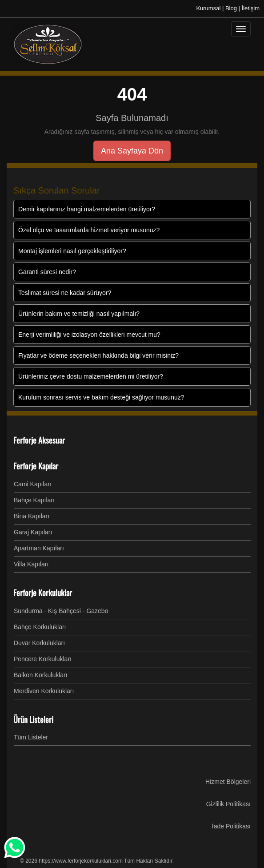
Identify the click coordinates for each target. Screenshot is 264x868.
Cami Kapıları (33, 484)
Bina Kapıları (32, 516)
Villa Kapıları (31, 564)
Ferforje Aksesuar (39, 440)
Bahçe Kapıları (34, 500)
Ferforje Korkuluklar (43, 593)
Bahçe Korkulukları (40, 627)
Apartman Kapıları (39, 548)
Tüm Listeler (31, 737)
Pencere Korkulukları (43, 659)
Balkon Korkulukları (41, 675)
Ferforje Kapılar (36, 466)
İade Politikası (231, 826)
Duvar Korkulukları (39, 643)
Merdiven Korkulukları (44, 691)
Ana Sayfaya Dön (132, 151)
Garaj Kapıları (33, 532)
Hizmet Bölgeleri (228, 782)
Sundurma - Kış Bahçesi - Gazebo (61, 611)
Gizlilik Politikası (228, 804)
